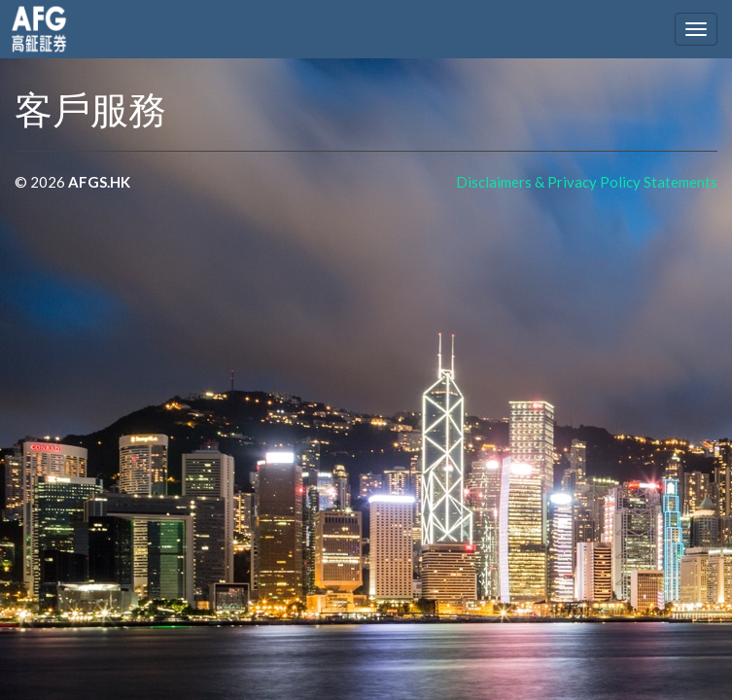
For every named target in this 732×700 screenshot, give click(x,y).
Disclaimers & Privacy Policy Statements (587, 182)
